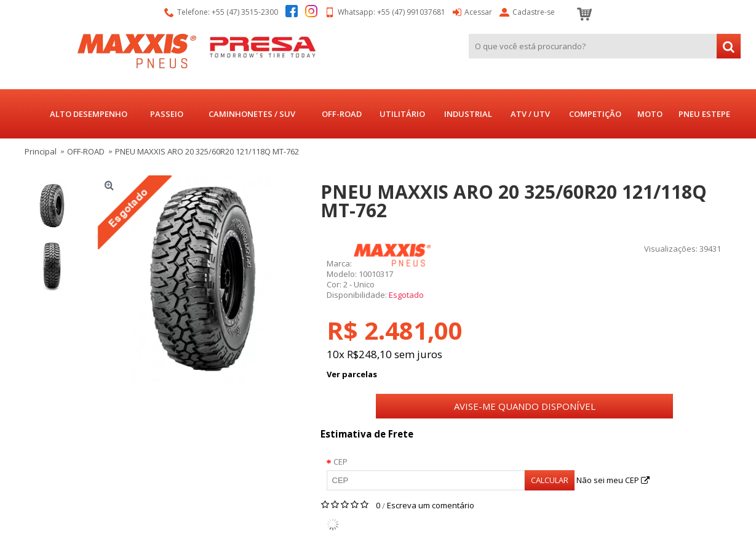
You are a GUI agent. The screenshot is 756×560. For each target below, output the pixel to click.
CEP (340, 462)
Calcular (550, 480)
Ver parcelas (352, 374)
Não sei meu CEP (613, 480)
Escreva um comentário (431, 505)
